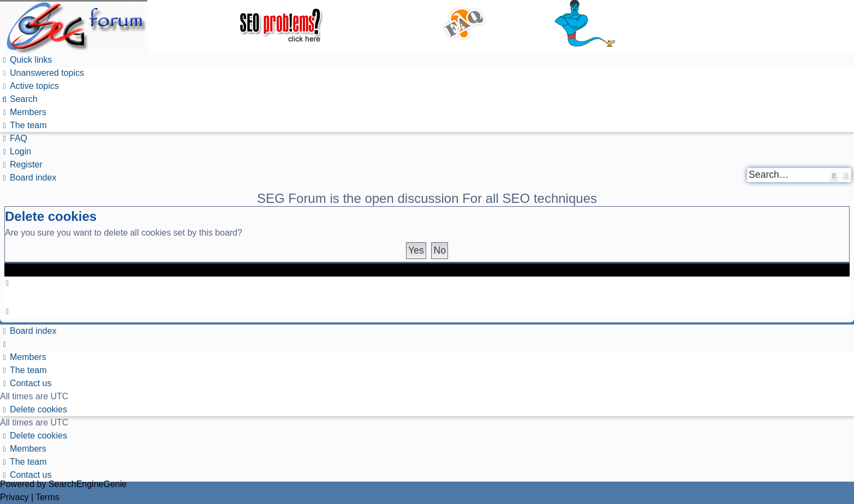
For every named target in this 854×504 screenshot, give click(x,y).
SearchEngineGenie (88, 484)
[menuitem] (42, 73)
